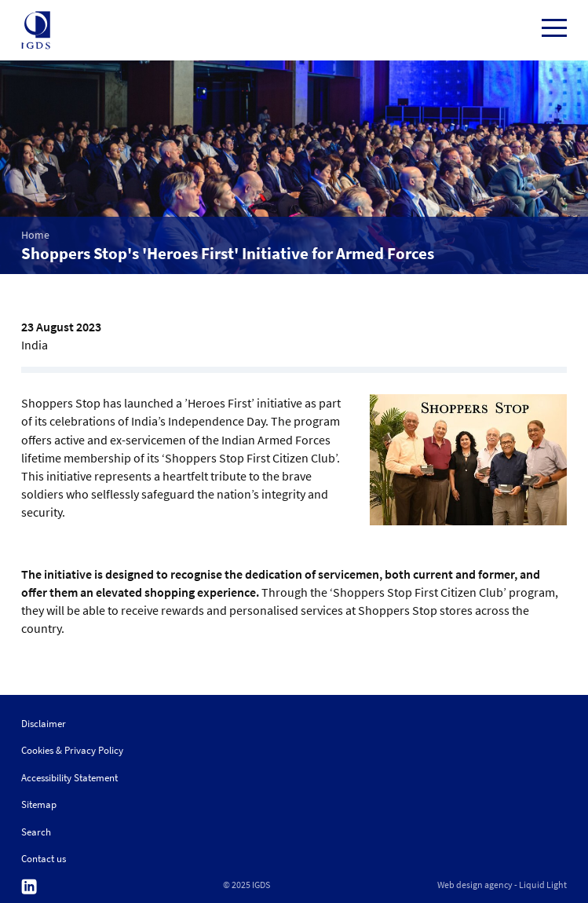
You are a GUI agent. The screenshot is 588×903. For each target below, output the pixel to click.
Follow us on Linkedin (29, 887)
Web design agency (475, 885)
